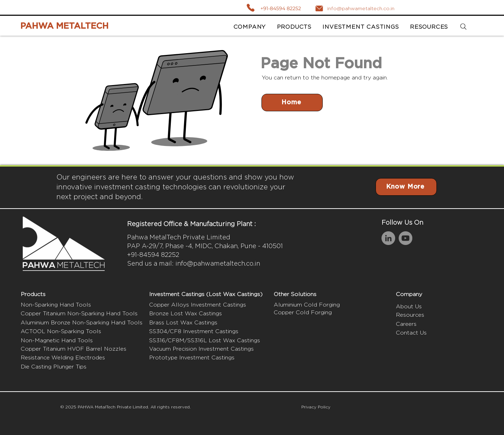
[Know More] (406, 187)
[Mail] (319, 8)
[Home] (292, 103)
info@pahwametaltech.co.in (218, 263)
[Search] (463, 27)
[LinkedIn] (388, 238)
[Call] (250, 8)
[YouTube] (405, 238)
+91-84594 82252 (281, 8)
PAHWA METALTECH (64, 26)
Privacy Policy (316, 407)
